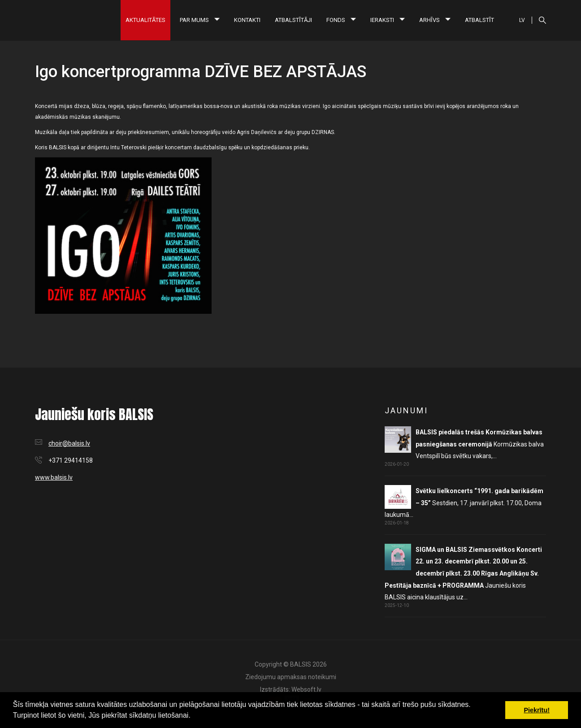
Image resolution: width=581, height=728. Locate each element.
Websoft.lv (306, 689)
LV (522, 20)
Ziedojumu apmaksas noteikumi (291, 677)
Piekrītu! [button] (537, 710)
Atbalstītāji (293, 20)
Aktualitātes (145, 20)
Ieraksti (388, 20)
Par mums (200, 20)
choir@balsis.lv (69, 443)
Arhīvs (435, 20)
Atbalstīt (479, 20)
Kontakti (247, 20)
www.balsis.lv (54, 477)
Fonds (341, 20)
